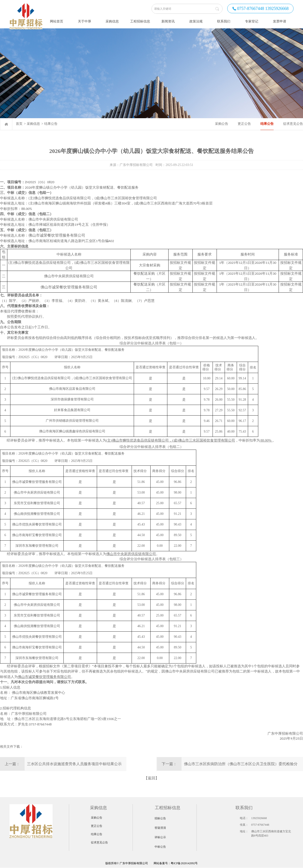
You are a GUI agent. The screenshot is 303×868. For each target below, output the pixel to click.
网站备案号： (138, 863)
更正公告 (244, 124)
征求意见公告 (293, 124)
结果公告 (51, 124)
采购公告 (222, 124)
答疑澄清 (160, 828)
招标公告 (160, 818)
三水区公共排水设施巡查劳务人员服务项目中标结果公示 (74, 764)
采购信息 (33, 124)
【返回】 (151, 778)
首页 (19, 124)
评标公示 (160, 837)
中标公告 (160, 847)
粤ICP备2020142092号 (184, 863)
